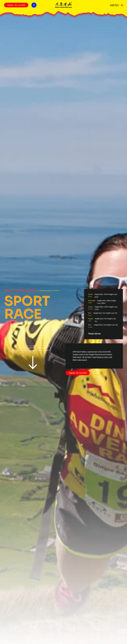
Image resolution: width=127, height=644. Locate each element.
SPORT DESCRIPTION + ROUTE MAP (33, 348)
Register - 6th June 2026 (16, 5)
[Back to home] (64, 5)
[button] (117, 5)
